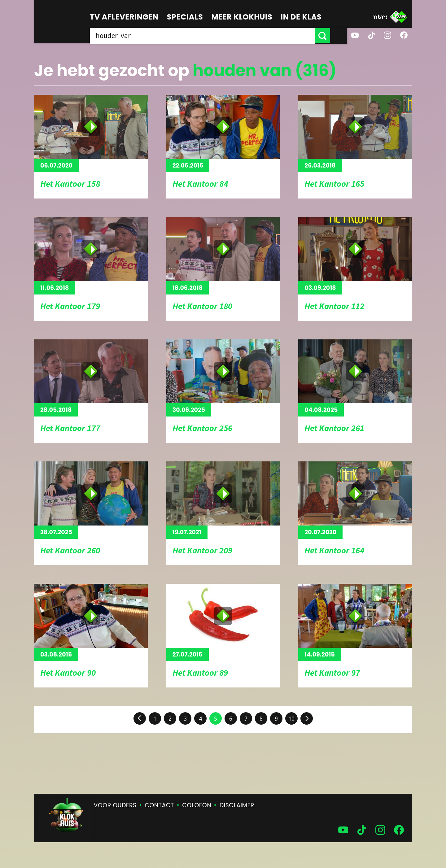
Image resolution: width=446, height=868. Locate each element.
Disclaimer (237, 805)
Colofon (197, 805)
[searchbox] (211, 36)
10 (291, 719)
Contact (159, 805)
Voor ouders (115, 805)
